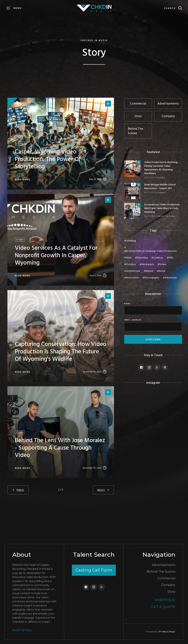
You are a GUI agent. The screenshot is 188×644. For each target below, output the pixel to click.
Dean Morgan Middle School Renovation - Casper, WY (160, 187)
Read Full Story (22, 630)
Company (161, 178)
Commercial (166, 578)
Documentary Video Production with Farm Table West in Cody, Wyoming (162, 208)
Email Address (133, 320)
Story (171, 592)
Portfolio (165, 600)
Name (127, 304)
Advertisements (164, 565)
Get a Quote (163, 607)
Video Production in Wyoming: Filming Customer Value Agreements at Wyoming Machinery (161, 168)
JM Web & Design (167, 632)
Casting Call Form (94, 570)
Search (170, 8)
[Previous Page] (18, 490)
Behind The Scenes (167, 216)
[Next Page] (103, 490)
